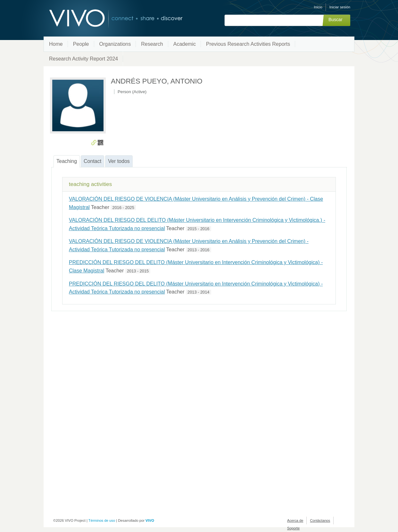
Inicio (318, 7)
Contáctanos (320, 520)
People (81, 44)
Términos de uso (102, 520)
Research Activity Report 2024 (83, 59)
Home (56, 44)
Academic (185, 44)
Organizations (115, 44)
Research (152, 44)
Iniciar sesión (340, 7)
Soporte (293, 528)
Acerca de (295, 520)
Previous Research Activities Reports (248, 44)
